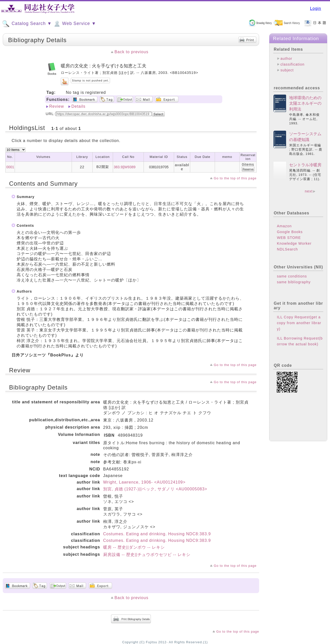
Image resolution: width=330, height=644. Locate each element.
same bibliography (294, 282)
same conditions (292, 276)
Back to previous (131, 52)
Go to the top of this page (235, 178)
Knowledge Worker (294, 243)
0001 (10, 167)
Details (78, 106)
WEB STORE (289, 238)
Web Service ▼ (75, 24)
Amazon (284, 226)
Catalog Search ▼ (27, 24)
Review (57, 106)
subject (287, 70)
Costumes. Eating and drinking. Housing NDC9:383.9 (157, 540)
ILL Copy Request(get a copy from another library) (299, 323)
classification (292, 64)
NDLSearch (287, 249)
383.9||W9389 (125, 167)
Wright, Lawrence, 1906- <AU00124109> (144, 482)
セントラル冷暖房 (305, 165)
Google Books (290, 232)
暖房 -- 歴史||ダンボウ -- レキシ (134, 547)
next (309, 191)
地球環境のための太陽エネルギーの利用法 (305, 103)
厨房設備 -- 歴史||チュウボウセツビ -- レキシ (147, 555)
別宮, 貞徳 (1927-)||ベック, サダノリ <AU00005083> (155, 489)
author (286, 59)
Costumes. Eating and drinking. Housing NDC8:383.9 (157, 534)
